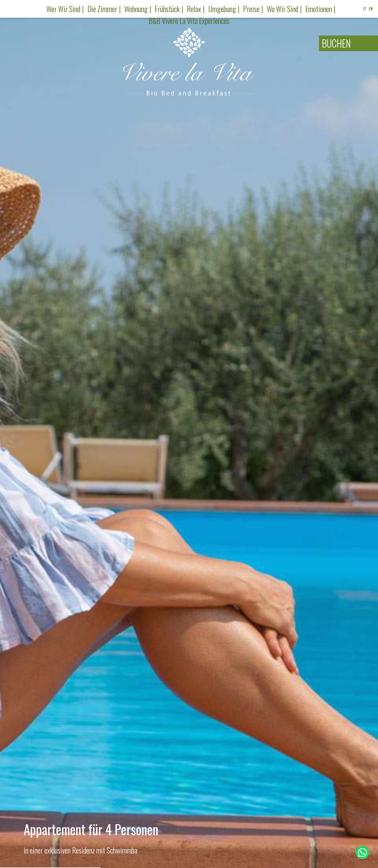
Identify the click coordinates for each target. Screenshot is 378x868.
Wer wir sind (63, 9)
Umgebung (222, 9)
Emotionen (319, 9)
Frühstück (167, 9)
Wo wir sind (282, 9)
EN (371, 8)
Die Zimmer (102, 9)
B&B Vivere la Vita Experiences (189, 21)
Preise (251, 9)
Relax (194, 9)
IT (365, 8)
